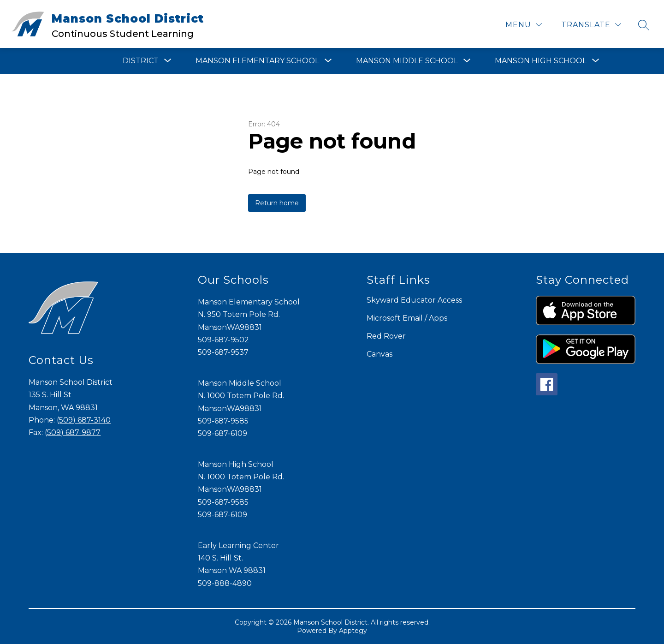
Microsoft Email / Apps (407, 318)
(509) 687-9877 (73, 432)
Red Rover (386, 336)
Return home (277, 203)
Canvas (379, 354)
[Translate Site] (591, 25)
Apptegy (353, 631)
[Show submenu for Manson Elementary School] (257, 61)
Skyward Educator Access (414, 300)
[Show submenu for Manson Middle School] (407, 61)
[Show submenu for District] (141, 61)
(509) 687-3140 (84, 420)
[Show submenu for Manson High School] (541, 61)
